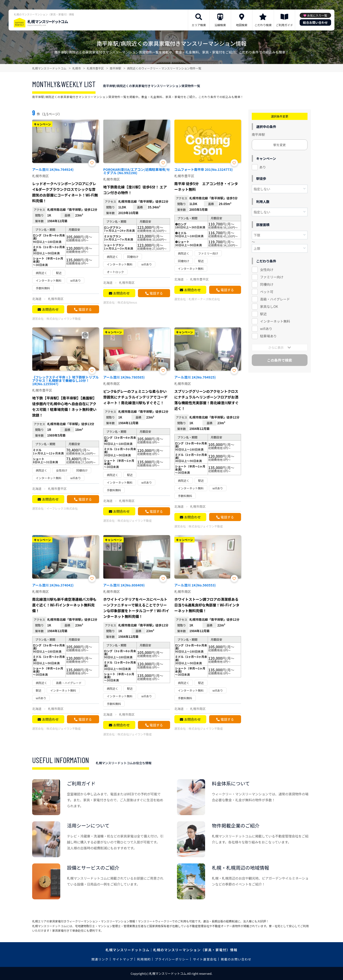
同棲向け (267, 284)
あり (263, 167)
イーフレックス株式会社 (62, 508)
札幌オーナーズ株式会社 (204, 299)
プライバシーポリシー (172, 959)
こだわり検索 (263, 25)
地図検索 (242, 25)
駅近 (263, 314)
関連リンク (100, 959)
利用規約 (144, 959)
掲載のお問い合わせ (236, 959)
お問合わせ (50, 309)
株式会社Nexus (127, 302)
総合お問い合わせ (315, 22)
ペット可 (267, 292)
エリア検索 (199, 25)
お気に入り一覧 (317, 15)
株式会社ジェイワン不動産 (64, 318)
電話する (85, 309)
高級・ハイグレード (275, 299)
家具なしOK (269, 306)
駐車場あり (268, 336)
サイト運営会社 (205, 959)
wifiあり (266, 329)
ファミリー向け (272, 277)
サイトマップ (123, 959)
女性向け (267, 270)
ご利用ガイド (284, 25)
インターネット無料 (275, 321)
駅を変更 (280, 145)
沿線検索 (220, 25)
